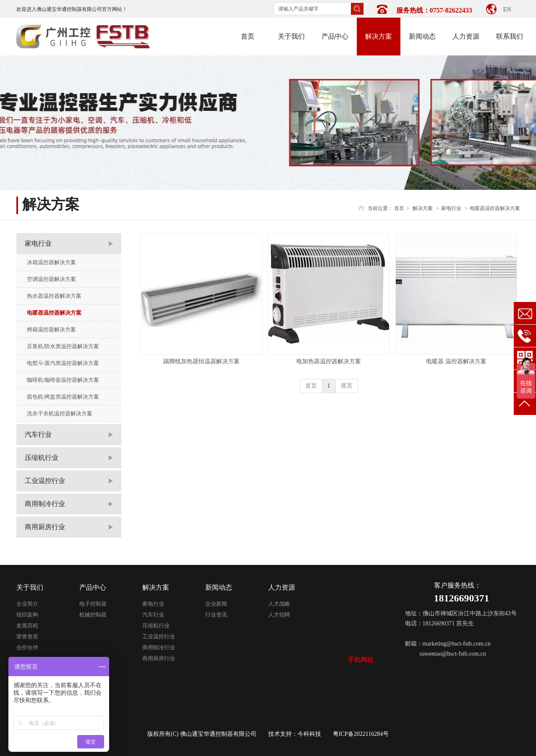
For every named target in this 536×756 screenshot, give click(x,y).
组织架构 (27, 615)
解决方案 (423, 208)
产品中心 (93, 587)
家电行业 (451, 208)
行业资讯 (216, 615)
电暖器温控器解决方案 (495, 208)
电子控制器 (93, 604)
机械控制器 (93, 615)
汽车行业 (153, 615)
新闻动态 (219, 587)
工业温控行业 (159, 637)
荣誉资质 (27, 637)
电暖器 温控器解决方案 (456, 361)
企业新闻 (216, 604)
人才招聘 (279, 615)
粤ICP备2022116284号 (361, 734)
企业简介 (27, 604)
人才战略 (279, 604)
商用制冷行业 (159, 647)
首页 (399, 208)
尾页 (347, 386)
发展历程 (27, 626)
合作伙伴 (27, 647)
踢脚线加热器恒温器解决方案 (201, 361)
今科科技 (309, 734)
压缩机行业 (156, 626)
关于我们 (30, 587)
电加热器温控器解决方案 (329, 361)
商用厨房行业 (159, 658)
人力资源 (282, 587)
